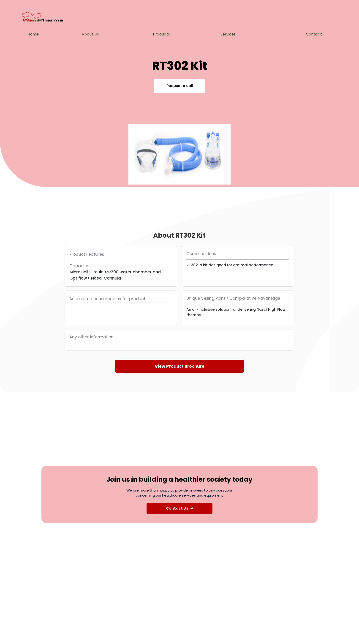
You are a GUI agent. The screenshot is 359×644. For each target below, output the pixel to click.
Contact (314, 34)
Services (228, 34)
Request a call (180, 86)
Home (33, 34)
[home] (42, 18)
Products (162, 34)
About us (90, 34)
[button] (233, 34)
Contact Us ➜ (180, 508)
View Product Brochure (180, 366)
